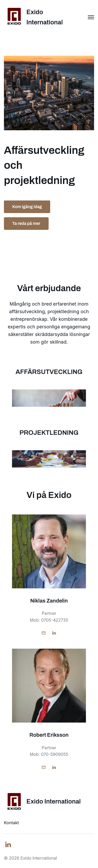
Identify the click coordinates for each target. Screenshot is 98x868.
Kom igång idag (27, 207)
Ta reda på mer (26, 223)
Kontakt (11, 823)
